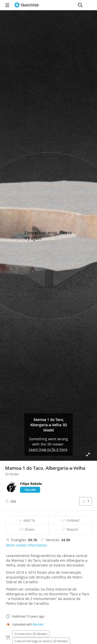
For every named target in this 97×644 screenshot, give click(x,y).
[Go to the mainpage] (27, 5)
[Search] (80, 5)
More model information (27, 545)
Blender (38, 624)
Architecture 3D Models (31, 634)
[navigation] (7, 5)
